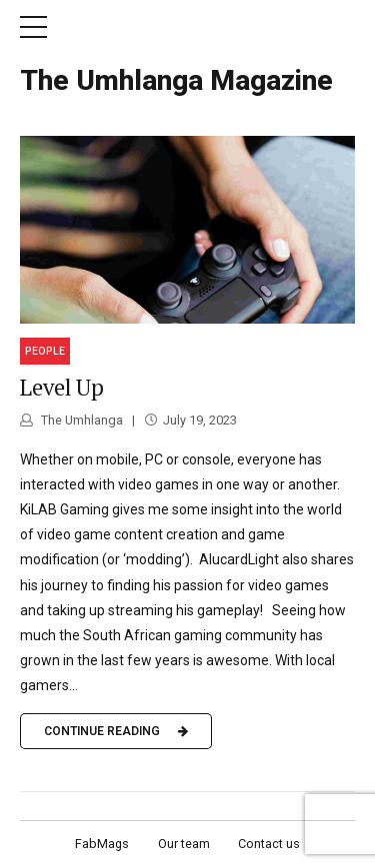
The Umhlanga (80, 420)
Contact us (269, 844)
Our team (184, 844)
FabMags (102, 844)
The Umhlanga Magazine (176, 80)
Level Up (62, 387)
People (45, 351)
